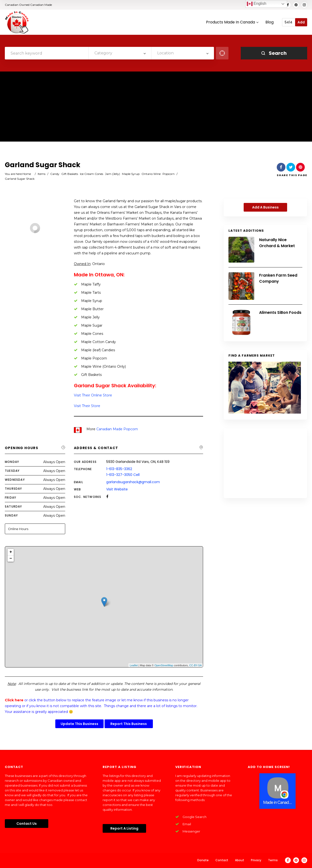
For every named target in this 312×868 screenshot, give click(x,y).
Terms (273, 860)
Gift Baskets (70, 174)
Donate (203, 860)
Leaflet (134, 665)
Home (27, 174)
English (257, 4)
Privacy (256, 860)
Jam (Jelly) (113, 174)
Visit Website (117, 489)
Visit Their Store (87, 406)
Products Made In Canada (232, 22)
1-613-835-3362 (119, 469)
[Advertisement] (156, 108)
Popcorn (169, 174)
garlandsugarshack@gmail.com (133, 482)
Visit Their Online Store (93, 395)
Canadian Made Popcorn (117, 429)
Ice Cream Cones (92, 174)
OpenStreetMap (164, 665)
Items (42, 174)
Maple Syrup (131, 174)
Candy (55, 174)
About (240, 860)
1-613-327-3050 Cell (123, 475)
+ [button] (11, 552)
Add (301, 22)
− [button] (11, 559)
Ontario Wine (151, 174)
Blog (269, 22)
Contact (222, 860)
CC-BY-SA (196, 665)
